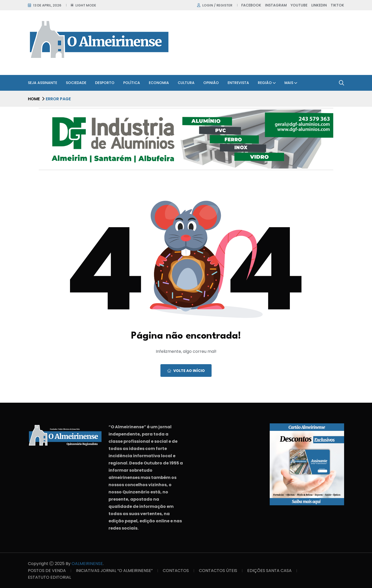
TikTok (337, 5)
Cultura (186, 83)
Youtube (299, 5)
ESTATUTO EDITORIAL (49, 577)
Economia (159, 83)
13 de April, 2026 (47, 5)
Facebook (251, 5)
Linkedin (319, 5)
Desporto (105, 83)
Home (34, 99)
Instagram (276, 5)
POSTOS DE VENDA (47, 571)
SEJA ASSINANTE (42, 83)
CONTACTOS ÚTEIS (218, 571)
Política (132, 83)
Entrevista (238, 83)
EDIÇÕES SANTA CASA (269, 571)
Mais (289, 83)
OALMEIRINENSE (87, 564)
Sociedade (76, 83)
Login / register (217, 5)
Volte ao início (186, 371)
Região (265, 83)
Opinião (211, 83)
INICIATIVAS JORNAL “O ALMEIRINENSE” (114, 571)
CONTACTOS (176, 571)
